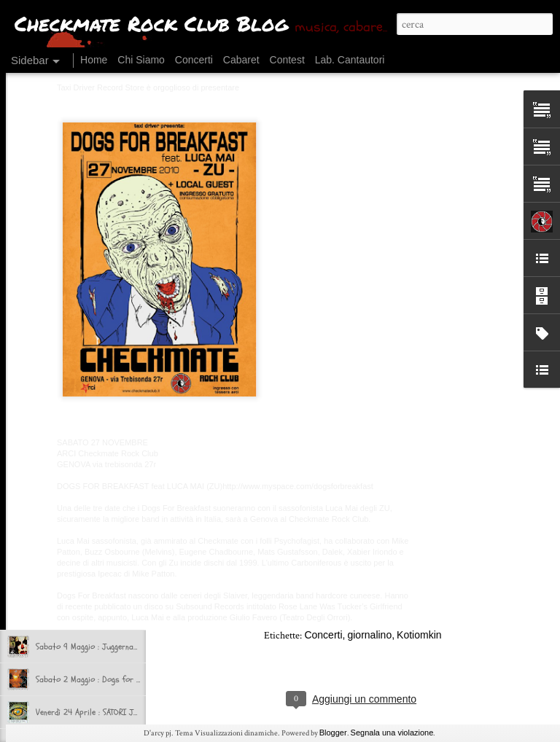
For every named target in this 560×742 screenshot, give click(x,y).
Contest (287, 60)
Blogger (333, 733)
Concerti (194, 60)
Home (94, 60)
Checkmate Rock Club (405, 614)
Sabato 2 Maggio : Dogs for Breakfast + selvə (118, 679)
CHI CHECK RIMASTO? (73, 515)
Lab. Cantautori (350, 60)
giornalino (369, 635)
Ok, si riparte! (61, 483)
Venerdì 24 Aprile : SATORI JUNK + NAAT (104, 712)
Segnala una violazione (392, 733)
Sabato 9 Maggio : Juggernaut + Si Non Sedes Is (120, 647)
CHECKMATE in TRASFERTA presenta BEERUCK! (113, 548)
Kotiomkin (419, 635)
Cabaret (241, 60)
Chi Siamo (141, 60)
